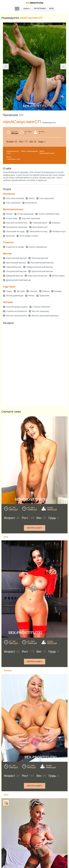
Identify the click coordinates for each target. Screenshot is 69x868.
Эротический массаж (16, 263)
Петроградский (32, 151)
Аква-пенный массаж (38, 276)
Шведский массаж (14, 276)
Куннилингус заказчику (17, 227)
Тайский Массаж (14, 267)
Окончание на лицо (38, 231)
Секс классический (15, 198)
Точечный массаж (40, 258)
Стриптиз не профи (15, 247)
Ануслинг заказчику (31, 218)
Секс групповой (13, 203)
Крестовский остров (47, 153)
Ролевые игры (59, 231)
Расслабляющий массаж (42, 263)
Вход (51, 8)
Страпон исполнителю (16, 311)
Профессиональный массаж (40, 267)
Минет (32, 198)
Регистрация (40, 8)
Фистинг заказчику (40, 311)
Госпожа (33, 291)
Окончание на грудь (15, 231)
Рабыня (46, 291)
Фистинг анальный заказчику (45, 316)
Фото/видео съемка (29, 236)
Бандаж (58, 291)
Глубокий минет (40, 223)
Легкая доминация (15, 296)
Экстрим (21, 291)
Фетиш (31, 296)
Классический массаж (16, 258)
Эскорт (9, 214)
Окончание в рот (40, 227)
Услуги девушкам (25, 214)
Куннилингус (31, 203)
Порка (9, 291)
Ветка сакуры (58, 276)
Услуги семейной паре (49, 214)
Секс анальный (47, 198)
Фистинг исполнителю (16, 316)
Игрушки (56, 223)
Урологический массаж (42, 271)
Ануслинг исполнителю (17, 223)
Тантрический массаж (16, 271)
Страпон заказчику (41, 307)
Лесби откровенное (38, 247)
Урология (10, 236)
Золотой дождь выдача (17, 307)
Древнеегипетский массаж (18, 280)
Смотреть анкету (34, 528)
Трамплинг (44, 296)
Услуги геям (12, 218)
